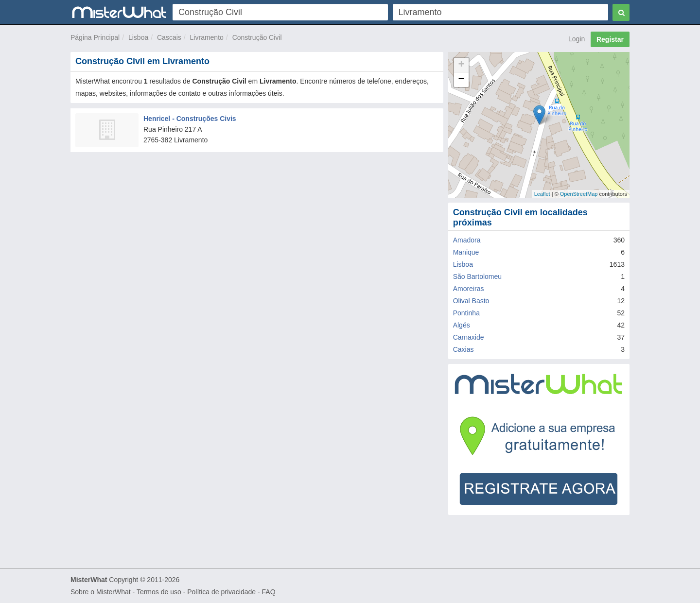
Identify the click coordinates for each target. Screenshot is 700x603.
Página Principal (95, 37)
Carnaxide (469, 337)
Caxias (464, 349)
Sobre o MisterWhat (101, 592)
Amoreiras (469, 289)
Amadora (467, 240)
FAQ (269, 592)
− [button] (462, 80)
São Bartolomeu (477, 276)
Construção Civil (257, 37)
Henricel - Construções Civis (190, 119)
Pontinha (466, 313)
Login (577, 39)
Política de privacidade (221, 592)
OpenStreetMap (579, 194)
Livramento (207, 37)
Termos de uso (159, 592)
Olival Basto (471, 301)
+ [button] (462, 65)
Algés (462, 325)
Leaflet (542, 194)
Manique (466, 252)
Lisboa (138, 37)
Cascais (169, 37)
